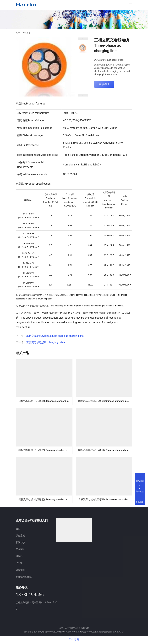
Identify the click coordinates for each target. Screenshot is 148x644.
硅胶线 (19, 557)
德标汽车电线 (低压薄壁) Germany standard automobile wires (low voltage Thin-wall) (45, 450)
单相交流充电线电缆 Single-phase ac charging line (55, 336)
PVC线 (19, 564)
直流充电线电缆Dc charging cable (46, 342)
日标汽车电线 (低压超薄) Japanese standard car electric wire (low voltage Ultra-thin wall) (105, 500)
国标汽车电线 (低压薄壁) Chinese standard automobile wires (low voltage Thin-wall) (105, 401)
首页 (18, 33)
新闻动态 (20, 544)
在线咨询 (104, 84)
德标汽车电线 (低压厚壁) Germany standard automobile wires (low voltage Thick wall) (45, 500)
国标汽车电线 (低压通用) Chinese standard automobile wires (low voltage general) (105, 450)
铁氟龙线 (20, 571)
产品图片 (20, 550)
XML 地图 (74, 641)
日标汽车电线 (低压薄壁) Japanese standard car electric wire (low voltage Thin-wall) (45, 401)
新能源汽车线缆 (24, 578)
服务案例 (20, 537)
